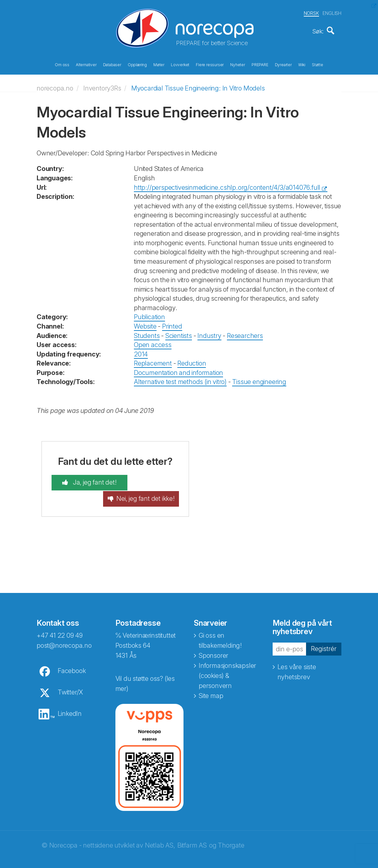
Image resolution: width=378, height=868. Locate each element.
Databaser (112, 64)
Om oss (62, 64)
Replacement (153, 361)
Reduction (192, 361)
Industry (209, 333)
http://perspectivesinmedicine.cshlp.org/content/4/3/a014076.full (227, 185)
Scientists (179, 333)
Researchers (245, 333)
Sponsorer (213, 647)
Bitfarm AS (192, 837)
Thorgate (231, 837)
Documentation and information (178, 370)
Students (147, 333)
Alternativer (86, 64)
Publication (149, 315)
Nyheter (238, 64)
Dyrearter (283, 64)
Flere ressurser (210, 64)
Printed (172, 324)
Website (145, 324)
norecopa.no (55, 86)
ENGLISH (332, 12)
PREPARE (260, 64)
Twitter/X (70, 683)
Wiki (302, 64)
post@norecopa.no (64, 637)
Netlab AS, (160, 837)
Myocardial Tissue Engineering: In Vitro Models (198, 86)
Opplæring (137, 64)
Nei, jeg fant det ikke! (153, 485)
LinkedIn (70, 705)
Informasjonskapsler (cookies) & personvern (227, 667)
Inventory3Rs (102, 86)
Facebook (72, 662)
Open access (153, 343)
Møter (159, 64)
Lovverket (180, 64)
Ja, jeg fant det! (87, 481)
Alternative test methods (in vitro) (180, 380)
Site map (211, 687)
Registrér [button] (324, 640)
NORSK (311, 12)
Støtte (318, 64)
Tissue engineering (259, 380)
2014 (141, 352)
